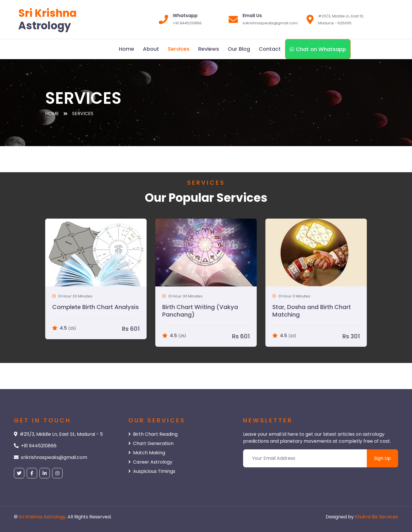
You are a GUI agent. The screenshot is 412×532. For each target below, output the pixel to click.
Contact (270, 49)
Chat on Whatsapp (318, 49)
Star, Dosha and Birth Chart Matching (312, 311)
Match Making (147, 453)
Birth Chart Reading (153, 434)
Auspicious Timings (152, 471)
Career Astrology (150, 462)
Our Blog (239, 49)
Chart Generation (151, 443)
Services (179, 49)
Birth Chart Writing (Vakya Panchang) (200, 311)
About (151, 49)
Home (126, 49)
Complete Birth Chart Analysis (95, 307)
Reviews (209, 49)
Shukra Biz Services (377, 517)
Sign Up (382, 458)
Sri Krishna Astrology (42, 517)
